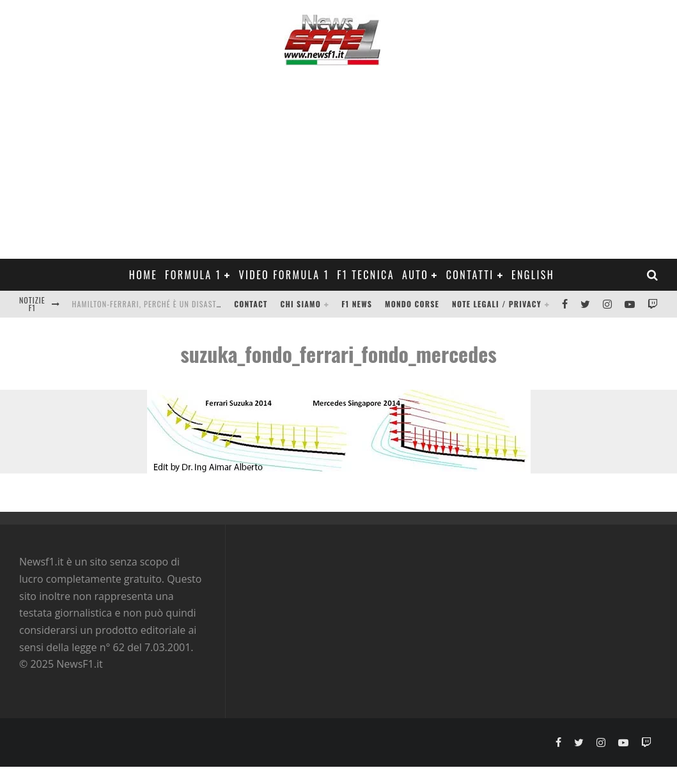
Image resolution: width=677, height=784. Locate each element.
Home (143, 275)
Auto (415, 275)
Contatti (470, 275)
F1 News (357, 304)
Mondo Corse (412, 304)
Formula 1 (193, 275)
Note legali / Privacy (497, 304)
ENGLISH (533, 275)
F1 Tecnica (366, 275)
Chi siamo (301, 304)
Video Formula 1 (284, 275)
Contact (251, 304)
